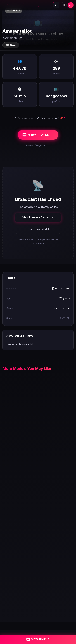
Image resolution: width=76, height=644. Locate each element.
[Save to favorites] (11, 45)
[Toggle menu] (49, 5)
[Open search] (56, 5)
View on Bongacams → (38, 145)
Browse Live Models (38, 229)
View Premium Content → (38, 217)
